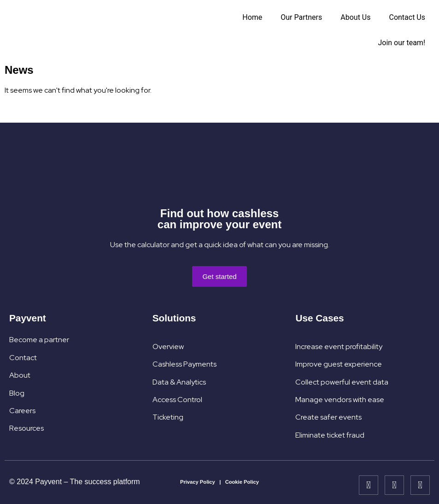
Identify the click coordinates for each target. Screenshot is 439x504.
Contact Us (407, 17)
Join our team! (401, 43)
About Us (355, 17)
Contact (23, 358)
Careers (22, 411)
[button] (219, 276)
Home (252, 17)
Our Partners (301, 17)
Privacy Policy (198, 482)
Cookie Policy (242, 482)
